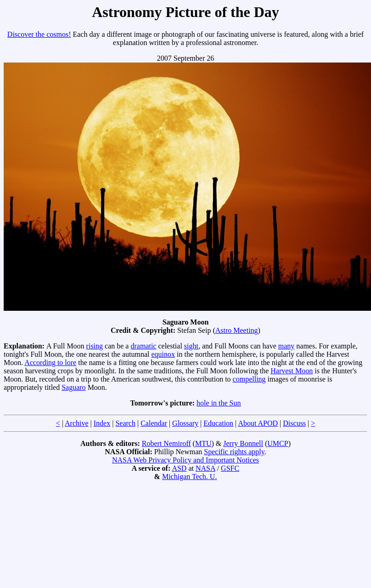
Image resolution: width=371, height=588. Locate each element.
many (287, 346)
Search (125, 423)
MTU (203, 443)
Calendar (154, 423)
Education (218, 423)
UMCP (278, 443)
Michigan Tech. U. (189, 477)
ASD (179, 468)
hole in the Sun (219, 403)
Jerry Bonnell (243, 443)
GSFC (230, 468)
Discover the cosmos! (39, 34)
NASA (205, 468)
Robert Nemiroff (166, 443)
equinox (163, 354)
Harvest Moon (292, 371)
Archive (77, 423)
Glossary (185, 423)
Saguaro (73, 387)
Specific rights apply (234, 452)
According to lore (50, 363)
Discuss (294, 423)
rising (95, 346)
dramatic (143, 346)
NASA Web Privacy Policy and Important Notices (185, 460)
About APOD (258, 423)
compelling (249, 379)
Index (102, 423)
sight (191, 346)
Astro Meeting (237, 330)
